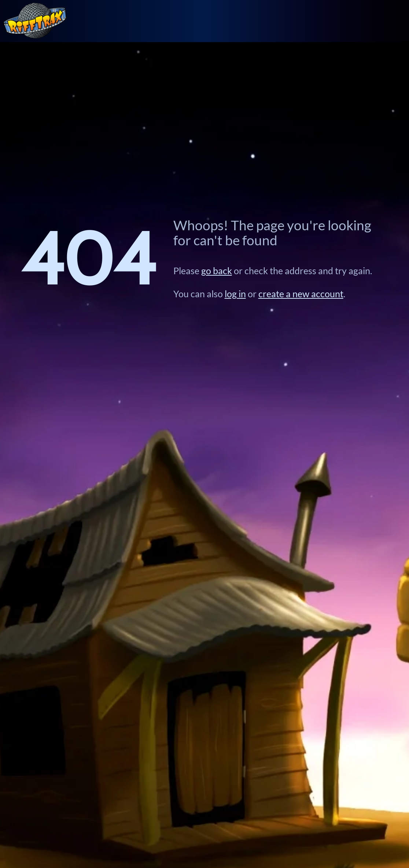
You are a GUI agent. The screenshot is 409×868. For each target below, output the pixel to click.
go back (217, 271)
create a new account (301, 294)
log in (235, 294)
